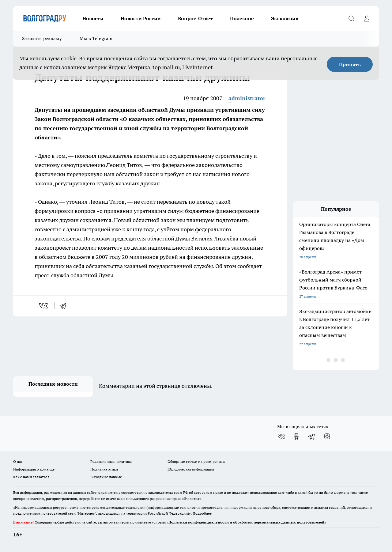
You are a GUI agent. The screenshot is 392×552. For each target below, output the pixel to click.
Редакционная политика (111, 461)
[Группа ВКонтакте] (281, 437)
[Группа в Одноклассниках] (296, 437)
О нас (18, 461)
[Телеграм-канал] (312, 437)
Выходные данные (106, 477)
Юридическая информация (191, 469)
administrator (247, 98)
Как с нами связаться (31, 477)
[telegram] (65, 306)
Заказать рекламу (42, 38)
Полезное (242, 18)
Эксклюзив (285, 18)
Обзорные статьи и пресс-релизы (196, 461)
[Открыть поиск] (351, 18)
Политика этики (104, 469)
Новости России (141, 18)
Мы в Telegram (96, 38)
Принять (350, 64)
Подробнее (202, 513)
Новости (93, 18)
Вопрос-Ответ (195, 18)
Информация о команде (34, 469)
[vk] (44, 306)
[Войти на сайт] (367, 18)
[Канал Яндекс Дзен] (327, 437)
